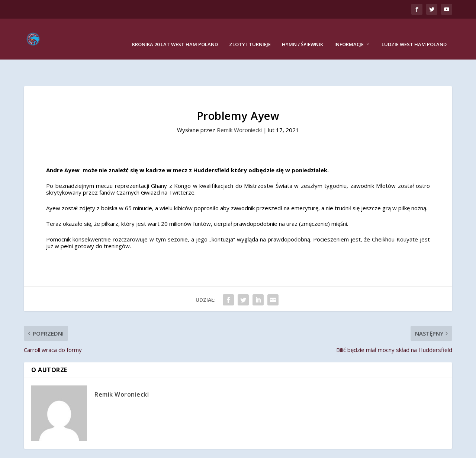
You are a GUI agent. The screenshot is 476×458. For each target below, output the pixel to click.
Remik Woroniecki (239, 107)
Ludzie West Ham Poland (414, 33)
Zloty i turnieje (250, 33)
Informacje (349, 33)
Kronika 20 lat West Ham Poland (175, 33)
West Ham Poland (84, 449)
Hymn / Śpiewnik (303, 33)
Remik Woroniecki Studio (222, 449)
